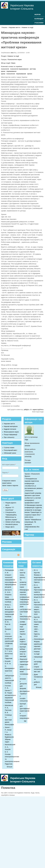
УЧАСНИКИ (39, 23)
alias (12, 53)
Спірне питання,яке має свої (38, 669)
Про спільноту (9, 437)
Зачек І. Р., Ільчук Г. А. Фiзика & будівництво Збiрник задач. (9, 735)
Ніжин (13, 63)
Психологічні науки (15, 59)
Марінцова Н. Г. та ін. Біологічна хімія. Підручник (9, 654)
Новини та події (27, 27)
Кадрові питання (10, 429)
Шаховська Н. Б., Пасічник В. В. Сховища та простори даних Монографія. (10, 715)
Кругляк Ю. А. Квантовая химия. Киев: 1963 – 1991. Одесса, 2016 (38, 627)
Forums (4, 27)
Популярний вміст (10, 450)
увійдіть (26, 410)
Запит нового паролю (10, 485)
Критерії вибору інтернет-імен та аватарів (23, 652)
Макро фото (10, 527)
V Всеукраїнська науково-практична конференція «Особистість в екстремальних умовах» (34, 483)
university (28, 456)
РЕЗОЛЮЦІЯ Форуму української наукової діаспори (39, 644)
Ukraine (27, 446)
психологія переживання (19, 69)
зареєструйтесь (38, 410)
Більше (10, 767)
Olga (26, 440)
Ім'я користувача (9, 465)
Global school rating (13, 522)
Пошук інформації (10, 434)
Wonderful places (12, 524)
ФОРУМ (37, 14)
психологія (5, 69)
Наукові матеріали (11, 426)
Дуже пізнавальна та (38, 677)
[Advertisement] (34, 549)
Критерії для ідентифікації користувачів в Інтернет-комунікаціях (25, 711)
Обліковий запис (10, 453)
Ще (25, 721)
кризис (30, 74)
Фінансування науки (11, 432)
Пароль (5, 473)
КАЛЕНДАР (39, 19)
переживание (21, 74)
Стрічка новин (9, 448)
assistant (28, 463)
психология (11, 74)
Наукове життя (14, 27)
